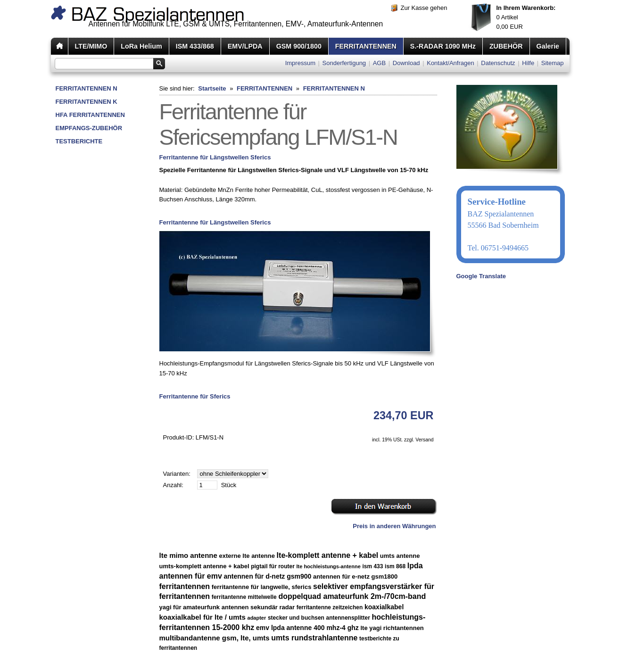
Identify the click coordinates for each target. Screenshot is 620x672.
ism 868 (395, 566)
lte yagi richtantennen (392, 628)
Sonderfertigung (344, 63)
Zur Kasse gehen (424, 8)
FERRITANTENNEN (366, 46)
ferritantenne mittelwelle (244, 597)
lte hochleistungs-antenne (329, 566)
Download (406, 63)
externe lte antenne (247, 556)
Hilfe (528, 63)
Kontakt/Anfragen (450, 63)
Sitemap (553, 63)
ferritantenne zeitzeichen (330, 607)
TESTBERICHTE (79, 141)
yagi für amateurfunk (190, 607)
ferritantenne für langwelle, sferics (262, 587)
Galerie (548, 46)
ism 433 (372, 566)
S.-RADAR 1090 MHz (443, 46)
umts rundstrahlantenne (314, 638)
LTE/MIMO (91, 46)
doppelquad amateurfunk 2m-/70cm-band (352, 596)
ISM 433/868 (195, 46)
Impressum (300, 63)
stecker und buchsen (296, 618)
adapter (257, 618)
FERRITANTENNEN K (87, 102)
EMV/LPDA (245, 46)
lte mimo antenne (188, 555)
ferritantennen (185, 586)
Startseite (212, 88)
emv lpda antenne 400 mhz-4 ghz (307, 628)
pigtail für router (273, 566)
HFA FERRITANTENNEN (90, 115)
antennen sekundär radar (258, 607)
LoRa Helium (141, 46)
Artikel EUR (526, 17)
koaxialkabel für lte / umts (203, 617)
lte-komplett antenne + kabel (328, 555)
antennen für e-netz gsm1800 (355, 577)
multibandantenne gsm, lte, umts (215, 638)
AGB (379, 63)
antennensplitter (348, 618)
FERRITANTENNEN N (87, 88)
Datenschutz (498, 63)
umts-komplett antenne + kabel (204, 566)
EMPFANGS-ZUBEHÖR (89, 128)
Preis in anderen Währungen (394, 526)
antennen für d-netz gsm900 (267, 576)
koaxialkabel (384, 607)
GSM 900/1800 (299, 46)
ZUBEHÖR (506, 46)
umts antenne (400, 556)
